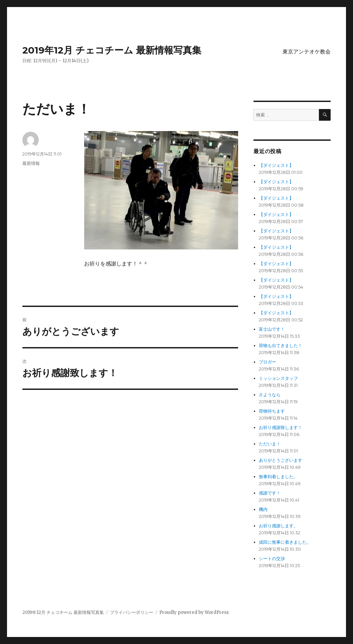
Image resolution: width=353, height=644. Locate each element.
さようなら (270, 395)
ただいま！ (270, 444)
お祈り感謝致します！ (281, 427)
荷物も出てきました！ (281, 346)
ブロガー (268, 362)
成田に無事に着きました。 (285, 542)
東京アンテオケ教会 (307, 52)
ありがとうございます (281, 460)
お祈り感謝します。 (278, 526)
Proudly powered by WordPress (194, 612)
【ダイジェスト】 (276, 165)
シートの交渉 (272, 559)
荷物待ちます (272, 411)
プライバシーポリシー (132, 612)
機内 (263, 509)
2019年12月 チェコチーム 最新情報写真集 (112, 50)
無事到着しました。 (278, 477)
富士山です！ (272, 329)
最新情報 (31, 163)
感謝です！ (270, 493)
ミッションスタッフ (278, 378)
